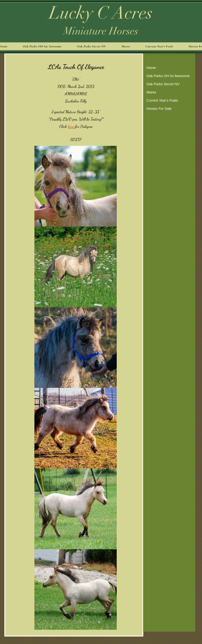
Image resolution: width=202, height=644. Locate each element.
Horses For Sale (159, 109)
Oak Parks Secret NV (163, 84)
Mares (151, 92)
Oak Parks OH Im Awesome (168, 76)
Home (151, 68)
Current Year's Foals (162, 100)
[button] (76, 186)
